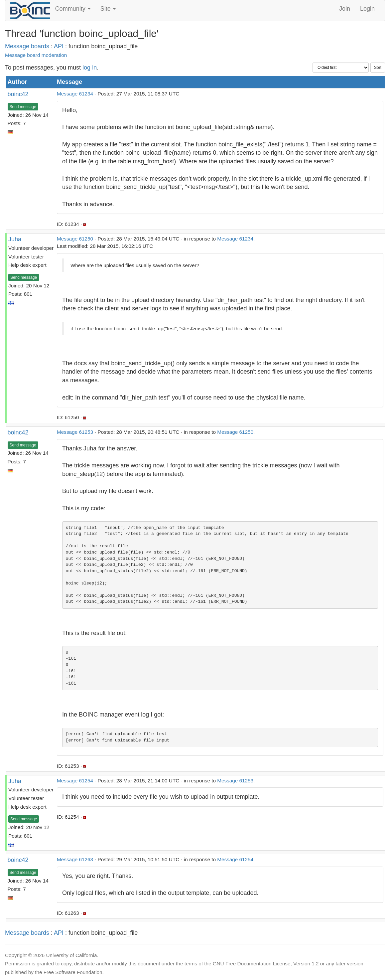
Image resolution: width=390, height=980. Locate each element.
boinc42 (18, 94)
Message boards (27, 46)
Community (73, 9)
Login (367, 9)
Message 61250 (75, 239)
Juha (15, 239)
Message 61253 (75, 432)
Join (345, 9)
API (59, 46)
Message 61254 (75, 781)
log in (90, 68)
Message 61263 (75, 859)
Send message (23, 107)
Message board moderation (36, 55)
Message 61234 (75, 94)
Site (108, 9)
